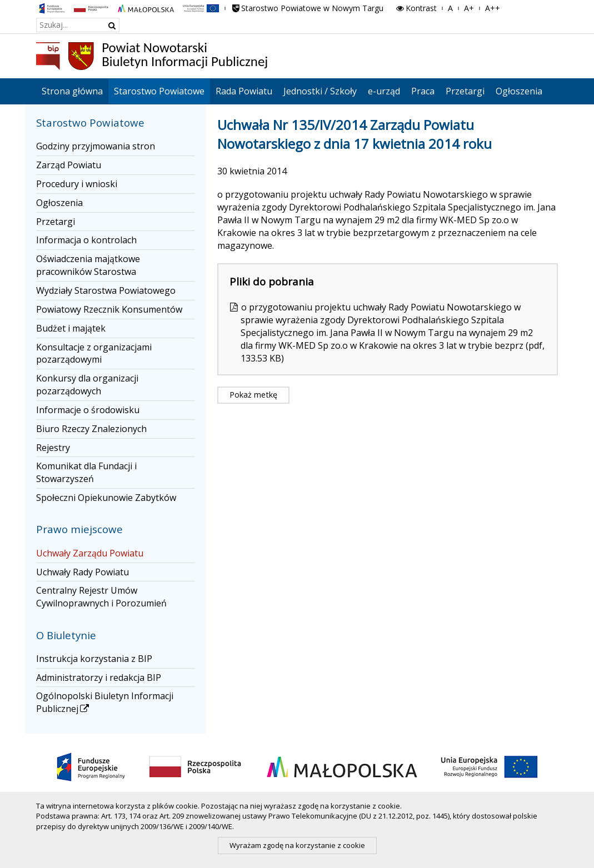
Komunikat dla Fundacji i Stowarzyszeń (86, 472)
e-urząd (384, 91)
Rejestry (53, 448)
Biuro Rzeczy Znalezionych (91, 429)
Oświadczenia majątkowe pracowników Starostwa (88, 265)
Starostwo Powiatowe (159, 91)
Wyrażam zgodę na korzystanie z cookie (297, 845)
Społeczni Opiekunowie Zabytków (106, 498)
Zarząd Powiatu (69, 165)
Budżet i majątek (71, 328)
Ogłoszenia (519, 91)
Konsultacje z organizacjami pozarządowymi (94, 353)
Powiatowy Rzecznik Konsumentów (109, 309)
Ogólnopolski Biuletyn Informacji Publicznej (105, 702)
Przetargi (465, 91)
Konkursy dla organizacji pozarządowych (87, 385)
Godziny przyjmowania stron (96, 146)
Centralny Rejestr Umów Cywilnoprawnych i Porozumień (101, 597)
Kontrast (416, 8)
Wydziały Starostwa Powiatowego (106, 290)
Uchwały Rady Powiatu (83, 572)
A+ (469, 8)
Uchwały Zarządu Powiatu (90, 553)
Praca (423, 91)
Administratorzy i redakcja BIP (99, 678)
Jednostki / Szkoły (320, 91)
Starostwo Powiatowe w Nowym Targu (307, 8)
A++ (493, 8)
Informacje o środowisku (88, 410)
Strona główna (72, 91)
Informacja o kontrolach (86, 240)
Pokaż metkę (253, 395)
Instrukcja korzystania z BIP (94, 659)
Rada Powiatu (244, 91)
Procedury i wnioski (77, 184)
